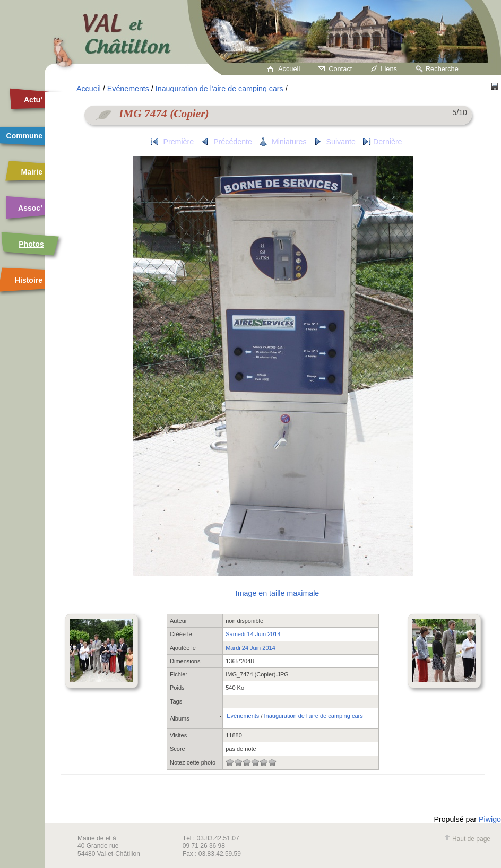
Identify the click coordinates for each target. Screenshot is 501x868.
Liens (389, 69)
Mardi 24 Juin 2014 (250, 648)
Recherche (442, 69)
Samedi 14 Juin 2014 (253, 634)
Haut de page (467, 839)
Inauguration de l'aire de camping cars (219, 89)
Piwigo (490, 819)
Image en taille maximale (277, 593)
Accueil (289, 69)
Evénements (128, 89)
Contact (340, 69)
